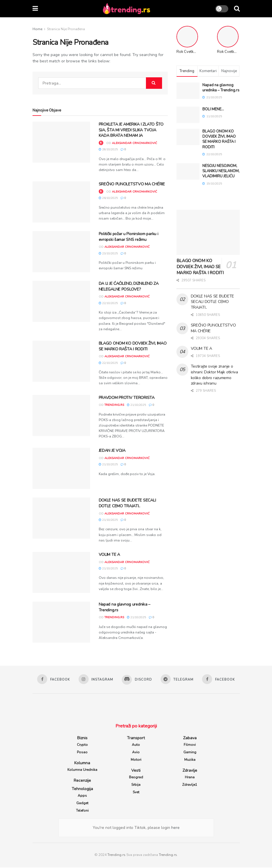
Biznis (82, 739)
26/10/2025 (108, 198)
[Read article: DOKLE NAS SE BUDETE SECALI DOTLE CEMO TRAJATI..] (61, 518)
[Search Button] (237, 9)
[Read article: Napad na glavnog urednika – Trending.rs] (61, 622)
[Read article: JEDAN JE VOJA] (61, 468)
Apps (82, 796)
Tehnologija (82, 789)
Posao (82, 753)
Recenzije (82, 781)
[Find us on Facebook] (52, 679)
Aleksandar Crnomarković (135, 143)
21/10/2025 (136, 405)
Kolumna (82, 764)
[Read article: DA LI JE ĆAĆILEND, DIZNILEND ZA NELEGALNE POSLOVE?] (61, 301)
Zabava (190, 739)
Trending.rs (116, 855)
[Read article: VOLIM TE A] (61, 572)
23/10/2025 (108, 254)
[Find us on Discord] (137, 680)
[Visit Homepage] (127, 9)
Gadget (82, 804)
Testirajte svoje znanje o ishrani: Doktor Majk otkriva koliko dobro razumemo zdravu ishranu (214, 375)
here (175, 828)
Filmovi (190, 745)
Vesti (136, 771)
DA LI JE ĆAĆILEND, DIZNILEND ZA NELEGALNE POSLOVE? (129, 286)
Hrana (190, 778)
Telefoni (82, 811)
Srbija (136, 785)
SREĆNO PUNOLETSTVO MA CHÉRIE (132, 184)
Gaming (190, 753)
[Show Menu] (35, 9)
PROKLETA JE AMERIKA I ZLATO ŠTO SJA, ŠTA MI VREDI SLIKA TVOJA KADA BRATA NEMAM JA (131, 130)
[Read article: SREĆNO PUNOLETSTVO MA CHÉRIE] (61, 202)
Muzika (190, 760)
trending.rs (114, 405)
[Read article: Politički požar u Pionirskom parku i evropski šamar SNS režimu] (61, 252)
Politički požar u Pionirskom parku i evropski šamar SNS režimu (129, 237)
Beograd (136, 778)
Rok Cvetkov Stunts (233, 52)
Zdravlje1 (190, 785)
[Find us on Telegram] (178, 679)
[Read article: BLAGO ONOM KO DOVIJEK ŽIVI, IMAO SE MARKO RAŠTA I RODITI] (61, 361)
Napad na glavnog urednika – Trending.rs (221, 88)
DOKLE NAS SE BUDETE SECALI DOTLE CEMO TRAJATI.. (127, 503)
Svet (136, 793)
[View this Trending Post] (101, 143)
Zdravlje (190, 771)
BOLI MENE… (213, 109)
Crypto (82, 745)
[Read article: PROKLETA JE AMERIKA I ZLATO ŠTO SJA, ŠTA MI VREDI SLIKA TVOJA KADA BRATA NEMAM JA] (61, 142)
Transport (136, 739)
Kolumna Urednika (82, 770)
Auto (136, 745)
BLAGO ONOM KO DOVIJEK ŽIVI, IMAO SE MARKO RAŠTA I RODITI (133, 346)
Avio (136, 753)
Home (37, 29)
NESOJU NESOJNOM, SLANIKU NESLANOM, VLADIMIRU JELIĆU (221, 171)
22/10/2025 (108, 303)
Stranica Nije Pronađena (66, 29)
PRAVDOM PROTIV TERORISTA (127, 398)
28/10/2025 (108, 149)
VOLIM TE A (109, 555)
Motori (136, 760)
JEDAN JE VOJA (112, 451)
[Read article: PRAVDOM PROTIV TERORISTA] (61, 415)
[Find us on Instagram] (95, 679)
